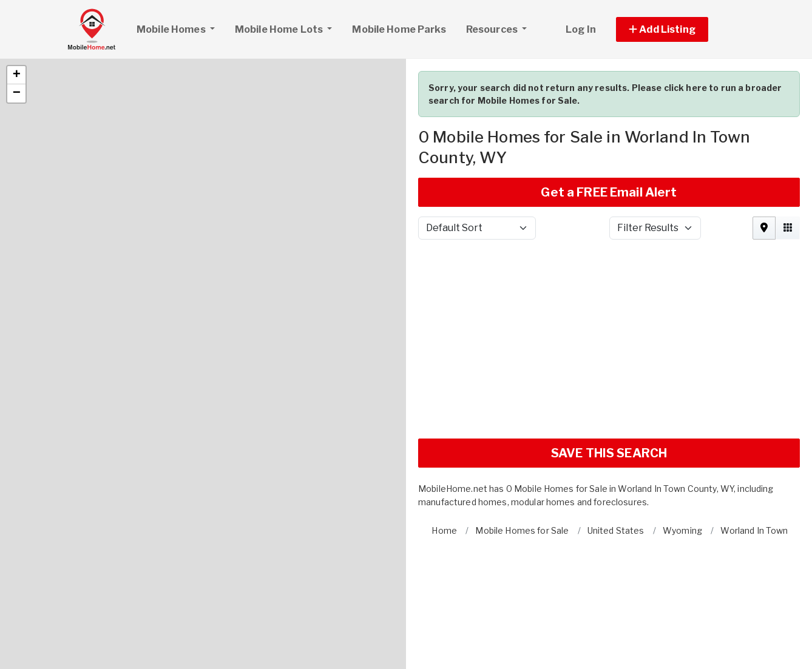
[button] (16, 21)
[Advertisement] (609, 289)
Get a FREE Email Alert (609, 138)
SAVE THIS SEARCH (609, 398)
